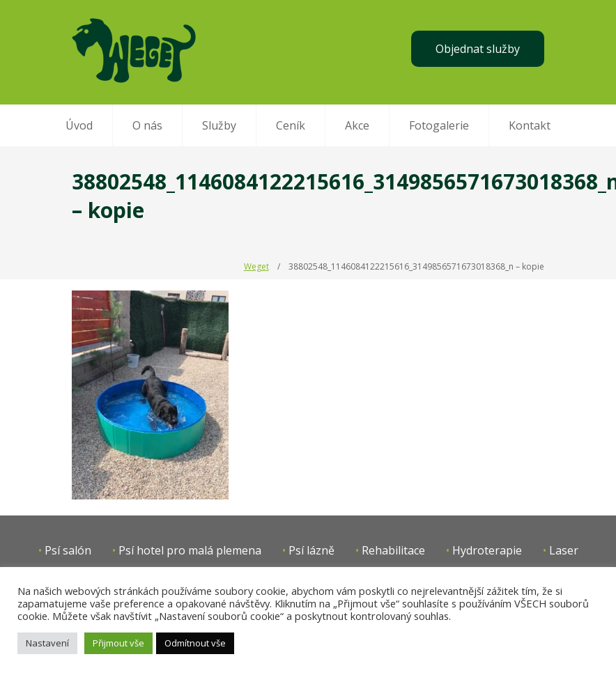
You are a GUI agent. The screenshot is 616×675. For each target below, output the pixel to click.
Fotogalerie (439, 125)
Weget (256, 266)
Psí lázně (311, 550)
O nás (147, 125)
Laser (564, 550)
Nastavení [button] (47, 643)
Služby (219, 125)
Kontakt (530, 125)
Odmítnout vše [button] (195, 643)
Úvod (79, 125)
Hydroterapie (487, 550)
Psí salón (68, 550)
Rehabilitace (393, 550)
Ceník (291, 125)
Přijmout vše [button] (118, 643)
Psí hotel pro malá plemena (190, 550)
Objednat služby (478, 49)
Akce (357, 125)
